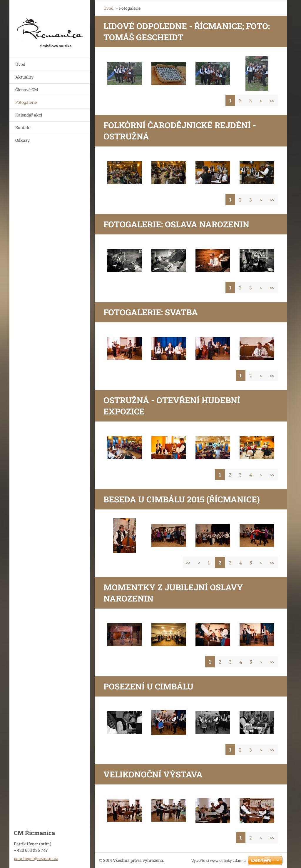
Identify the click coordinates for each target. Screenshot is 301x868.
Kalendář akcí (29, 115)
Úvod (20, 64)
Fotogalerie (26, 102)
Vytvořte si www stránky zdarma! (219, 860)
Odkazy (22, 140)
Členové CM (27, 90)
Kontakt (23, 128)
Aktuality (24, 77)
